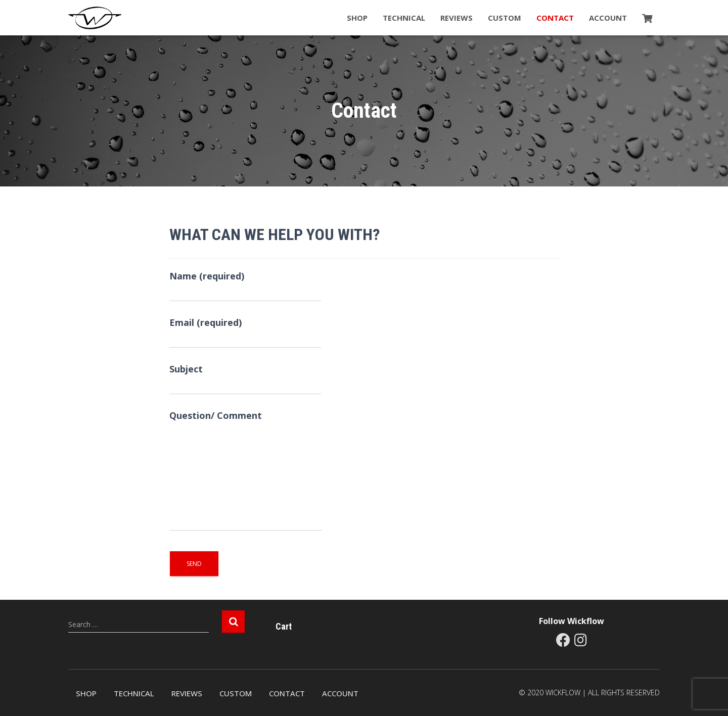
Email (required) (245, 332)
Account (608, 18)
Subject (245, 379)
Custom (505, 18)
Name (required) (245, 286)
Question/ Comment (246, 470)
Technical (404, 18)
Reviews (457, 18)
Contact (555, 18)
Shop (357, 18)
